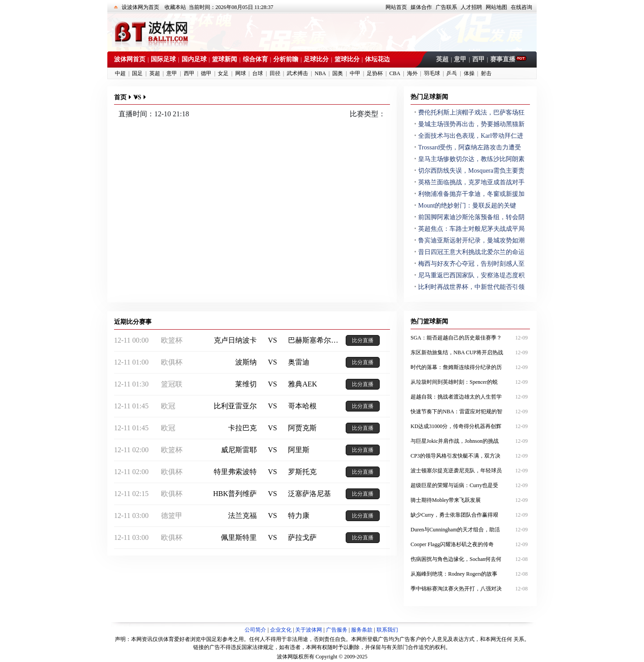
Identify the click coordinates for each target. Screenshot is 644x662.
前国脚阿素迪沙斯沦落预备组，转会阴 (471, 217)
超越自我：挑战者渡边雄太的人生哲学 (470, 397)
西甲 (479, 59)
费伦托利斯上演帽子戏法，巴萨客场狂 (471, 112)
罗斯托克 (302, 472)
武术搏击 (297, 73)
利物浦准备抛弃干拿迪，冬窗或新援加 (471, 194)
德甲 (206, 73)
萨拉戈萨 (302, 537)
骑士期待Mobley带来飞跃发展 (470, 500)
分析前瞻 (286, 59)
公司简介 (255, 630)
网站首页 (396, 7)
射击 (486, 73)
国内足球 (194, 59)
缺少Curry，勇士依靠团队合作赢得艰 (470, 515)
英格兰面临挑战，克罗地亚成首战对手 (471, 182)
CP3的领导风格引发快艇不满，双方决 (470, 456)
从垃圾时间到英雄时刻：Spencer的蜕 (470, 382)
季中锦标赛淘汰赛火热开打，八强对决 (470, 589)
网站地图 (496, 7)
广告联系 (446, 7)
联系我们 (387, 630)
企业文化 (281, 630)
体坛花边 (377, 59)
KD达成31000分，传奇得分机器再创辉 (470, 426)
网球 (241, 73)
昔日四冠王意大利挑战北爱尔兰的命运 (471, 252)
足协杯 (375, 73)
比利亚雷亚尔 (235, 406)
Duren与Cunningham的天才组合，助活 (470, 530)
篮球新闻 (225, 59)
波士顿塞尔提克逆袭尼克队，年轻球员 (470, 471)
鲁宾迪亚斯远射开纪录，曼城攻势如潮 (471, 240)
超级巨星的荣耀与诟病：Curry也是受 (470, 485)
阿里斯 (299, 450)
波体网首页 (130, 59)
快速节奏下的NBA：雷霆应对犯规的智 (470, 412)
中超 (120, 73)
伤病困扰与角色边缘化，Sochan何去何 (470, 559)
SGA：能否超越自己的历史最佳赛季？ (470, 338)
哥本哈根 (302, 406)
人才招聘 (471, 7)
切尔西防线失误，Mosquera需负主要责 (471, 171)
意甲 (460, 59)
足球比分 (316, 59)
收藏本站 (175, 7)
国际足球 (163, 59)
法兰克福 (242, 516)
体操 (469, 73)
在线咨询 (521, 7)
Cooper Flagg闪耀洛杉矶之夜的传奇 (470, 544)
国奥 (338, 73)
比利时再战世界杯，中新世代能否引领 (471, 287)
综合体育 (255, 59)
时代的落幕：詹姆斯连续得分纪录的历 (470, 367)
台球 (258, 73)
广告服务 (337, 630)
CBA (395, 73)
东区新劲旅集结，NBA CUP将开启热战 (470, 352)
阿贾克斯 (302, 428)
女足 (223, 73)
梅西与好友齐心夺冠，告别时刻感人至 (471, 264)
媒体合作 (421, 7)
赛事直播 (504, 59)
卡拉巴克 (242, 428)
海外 (412, 73)
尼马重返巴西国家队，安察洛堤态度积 (471, 275)
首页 (120, 97)
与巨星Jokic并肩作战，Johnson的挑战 (470, 441)
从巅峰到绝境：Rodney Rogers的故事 (470, 574)
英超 (442, 59)
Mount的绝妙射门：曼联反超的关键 (467, 206)
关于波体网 (309, 630)
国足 (137, 73)
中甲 (355, 73)
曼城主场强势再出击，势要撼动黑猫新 (471, 124)
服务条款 (362, 630)
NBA (320, 73)
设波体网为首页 (140, 7)
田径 (275, 73)
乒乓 (452, 73)
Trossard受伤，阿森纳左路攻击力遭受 (470, 147)
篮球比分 (347, 59)
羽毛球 (432, 73)
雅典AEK (303, 384)
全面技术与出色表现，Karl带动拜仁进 (471, 136)
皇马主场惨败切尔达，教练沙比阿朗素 (471, 159)
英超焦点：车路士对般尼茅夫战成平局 (471, 229)
